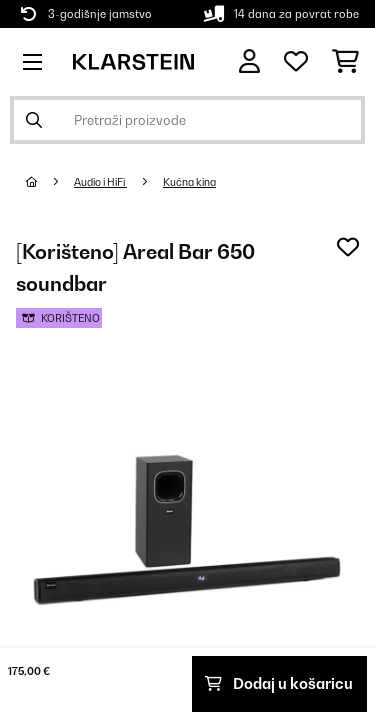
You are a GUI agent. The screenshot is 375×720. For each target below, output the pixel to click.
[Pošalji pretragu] (34, 120)
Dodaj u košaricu (279, 683)
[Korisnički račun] (249, 61)
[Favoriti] (296, 62)
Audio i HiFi (100, 182)
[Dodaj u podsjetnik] (348, 247)
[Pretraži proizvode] (187, 120)
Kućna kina (189, 182)
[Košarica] (345, 62)
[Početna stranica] (50, 182)
